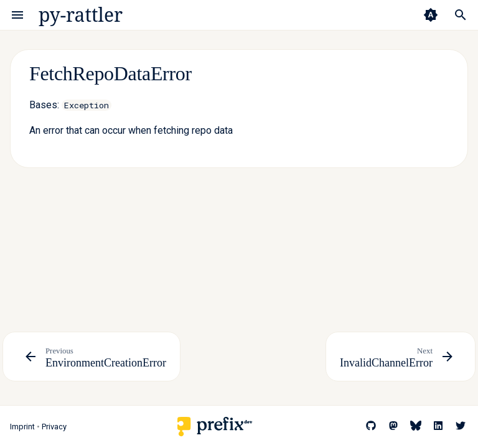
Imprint (22, 427)
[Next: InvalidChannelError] (401, 357)
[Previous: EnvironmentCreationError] (91, 357)
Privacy (54, 427)
